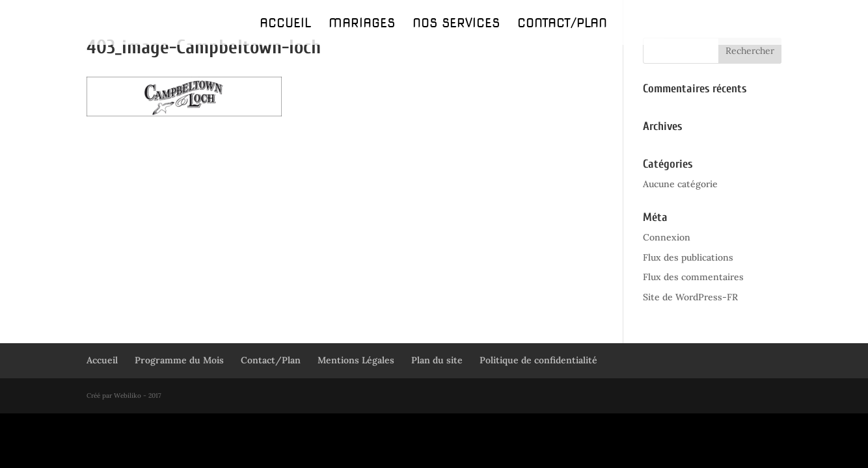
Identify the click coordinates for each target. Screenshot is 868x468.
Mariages (362, 25)
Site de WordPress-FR (690, 297)
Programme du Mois (179, 360)
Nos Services (456, 25)
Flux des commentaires (693, 277)
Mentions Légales (356, 360)
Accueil (285, 25)
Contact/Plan (562, 25)
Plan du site (437, 360)
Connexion (667, 237)
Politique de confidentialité (538, 360)
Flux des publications (688, 257)
